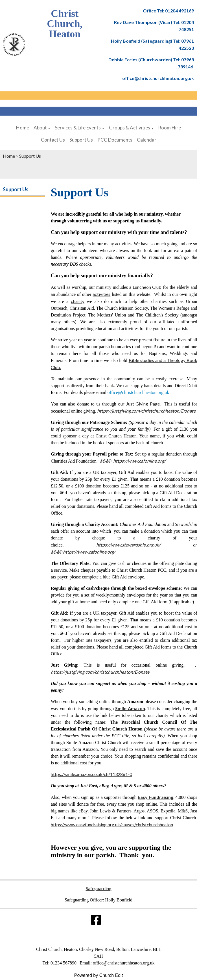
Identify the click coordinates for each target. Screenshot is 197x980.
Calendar (147, 140)
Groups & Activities (130, 128)
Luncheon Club (147, 287)
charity (77, 301)
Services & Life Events (78, 128)
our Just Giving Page (139, 404)
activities (101, 294)
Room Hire (169, 128)
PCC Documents (115, 140)
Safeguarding (99, 888)
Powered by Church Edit (99, 975)
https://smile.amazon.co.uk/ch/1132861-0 (91, 774)
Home (23, 128)
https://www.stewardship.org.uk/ (128, 545)
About (40, 128)
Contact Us (53, 140)
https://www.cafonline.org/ (139, 461)
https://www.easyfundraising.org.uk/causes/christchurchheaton (112, 824)
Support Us (81, 140)
